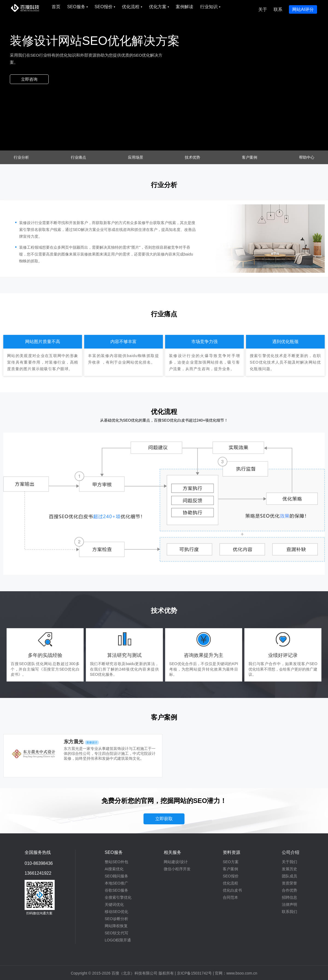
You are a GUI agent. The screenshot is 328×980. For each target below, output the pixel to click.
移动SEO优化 (116, 912)
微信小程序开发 (177, 869)
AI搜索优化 (114, 869)
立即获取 (164, 819)
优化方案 (159, 7)
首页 (56, 7)
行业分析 (21, 157)
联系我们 (289, 912)
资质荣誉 (289, 883)
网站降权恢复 (116, 926)
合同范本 (230, 897)
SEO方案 (231, 862)
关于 (263, 9)
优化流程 (132, 7)
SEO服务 (77, 7)
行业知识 (210, 7)
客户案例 (250, 157)
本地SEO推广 (116, 883)
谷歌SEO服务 (116, 890)
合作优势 (289, 890)
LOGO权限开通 (118, 940)
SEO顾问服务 (116, 876)
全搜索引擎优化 (118, 897)
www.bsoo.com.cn (242, 973)
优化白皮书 (232, 890)
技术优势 (192, 157)
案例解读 (184, 7)
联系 (278, 9)
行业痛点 (78, 157)
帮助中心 (307, 157)
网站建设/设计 (176, 862)
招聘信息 (289, 897)
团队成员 (289, 876)
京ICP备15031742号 (194, 973)
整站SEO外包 (116, 862)
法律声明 (289, 904)
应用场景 (136, 157)
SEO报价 (105, 7)
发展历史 (289, 869)
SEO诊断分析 (116, 919)
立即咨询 (29, 79)
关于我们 (289, 862)
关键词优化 (114, 904)
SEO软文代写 (116, 933)
